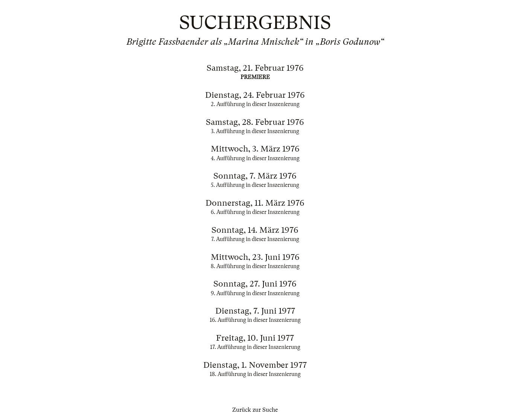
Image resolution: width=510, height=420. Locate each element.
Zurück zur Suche (255, 410)
